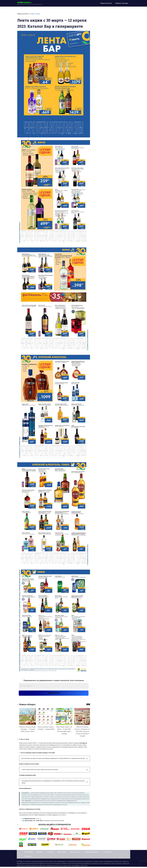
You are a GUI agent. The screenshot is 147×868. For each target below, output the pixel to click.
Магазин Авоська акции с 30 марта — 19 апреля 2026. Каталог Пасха (28, 730)
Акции (32, 14)
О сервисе (50, 853)
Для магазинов (75, 853)
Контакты (28, 857)
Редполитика (62, 853)
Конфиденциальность (92, 853)
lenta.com (39, 820)
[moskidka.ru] (30, 3)
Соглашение (107, 853)
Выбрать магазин (122, 3)
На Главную (29, 853)
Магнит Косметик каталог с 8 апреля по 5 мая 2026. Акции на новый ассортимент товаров (82, 733)
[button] (89, 706)
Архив (38, 14)
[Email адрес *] (54, 686)
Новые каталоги (106, 3)
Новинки (40, 853)
